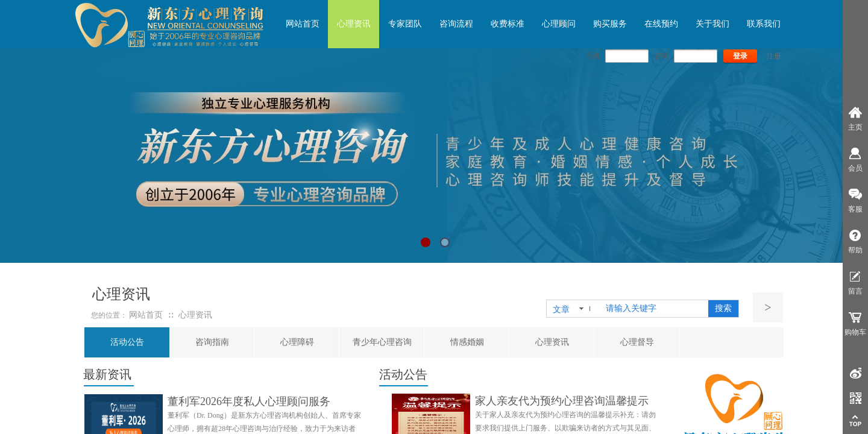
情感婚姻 (467, 342)
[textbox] (655, 309)
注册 (774, 56)
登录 (740, 56)
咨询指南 (212, 342)
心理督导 (637, 342)
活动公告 (127, 342)
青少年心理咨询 (382, 342)
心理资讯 (552, 342)
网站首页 (146, 315)
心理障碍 (297, 342)
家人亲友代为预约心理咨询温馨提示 (562, 401)
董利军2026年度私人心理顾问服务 (249, 401)
